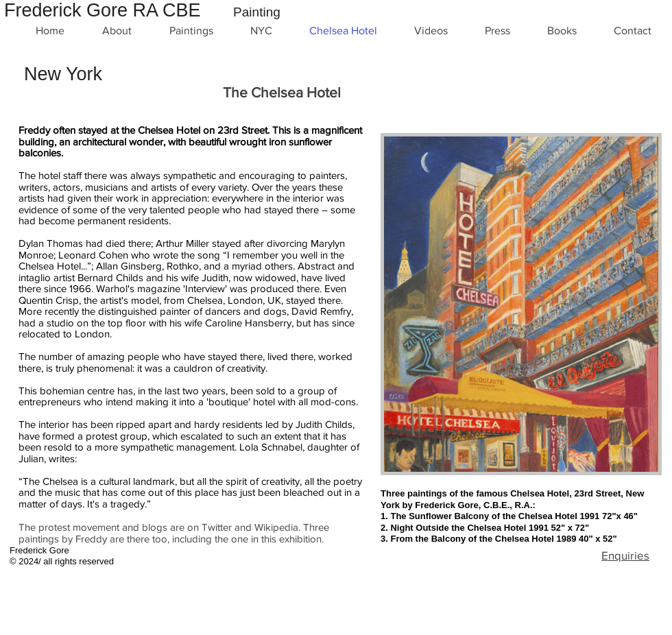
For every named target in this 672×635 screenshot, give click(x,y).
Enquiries (625, 555)
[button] (521, 304)
